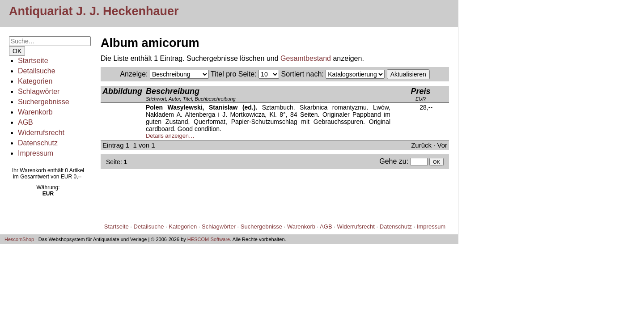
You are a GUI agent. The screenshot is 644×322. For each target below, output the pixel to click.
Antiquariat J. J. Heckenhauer (94, 11)
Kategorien (35, 81)
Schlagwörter (39, 91)
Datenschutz (38, 143)
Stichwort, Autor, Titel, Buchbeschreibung (191, 94)
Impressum (36, 153)
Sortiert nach (302, 74)
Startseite (33, 61)
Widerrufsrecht (41, 133)
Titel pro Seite (233, 74)
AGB (25, 122)
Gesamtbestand (306, 58)
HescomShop (19, 239)
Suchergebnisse (44, 102)
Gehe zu (393, 161)
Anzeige (133, 74)
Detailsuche (37, 71)
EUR (420, 94)
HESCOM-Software (209, 239)
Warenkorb (35, 112)
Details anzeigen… (170, 136)
